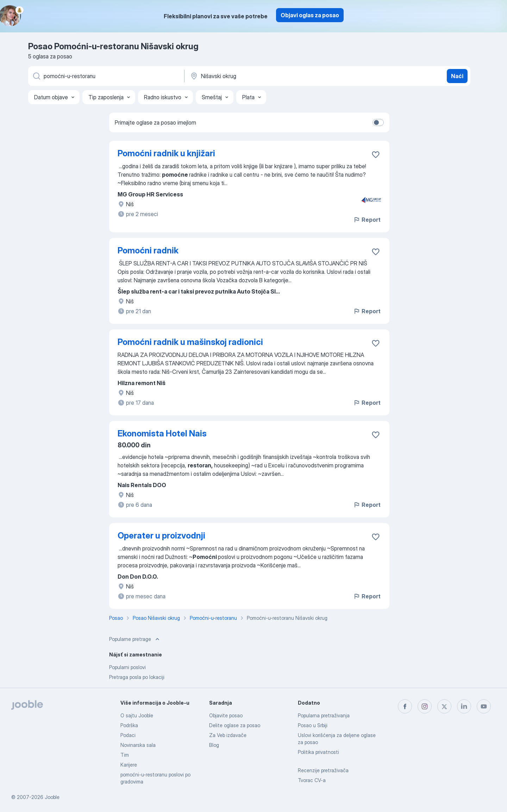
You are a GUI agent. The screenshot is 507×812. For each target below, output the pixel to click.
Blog (214, 745)
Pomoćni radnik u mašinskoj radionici (190, 342)
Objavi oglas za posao (310, 15)
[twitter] (444, 706)
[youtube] (484, 706)
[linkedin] (464, 706)
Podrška (129, 725)
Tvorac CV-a (312, 780)
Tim (125, 755)
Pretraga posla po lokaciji (137, 677)
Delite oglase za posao (235, 725)
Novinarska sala (138, 745)
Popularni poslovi (127, 667)
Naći (457, 76)
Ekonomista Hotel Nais (162, 433)
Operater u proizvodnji (161, 536)
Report (367, 220)
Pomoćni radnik (148, 250)
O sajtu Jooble (137, 715)
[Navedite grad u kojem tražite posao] (263, 76)
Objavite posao (226, 715)
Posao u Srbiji (313, 725)
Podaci (128, 735)
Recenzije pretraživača (323, 770)
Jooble (52, 797)
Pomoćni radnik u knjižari (166, 153)
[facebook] (405, 706)
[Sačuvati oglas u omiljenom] (376, 155)
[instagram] (425, 706)
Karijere (129, 765)
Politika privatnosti (318, 752)
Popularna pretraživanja (324, 715)
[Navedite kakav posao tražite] (106, 76)
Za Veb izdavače (228, 735)
